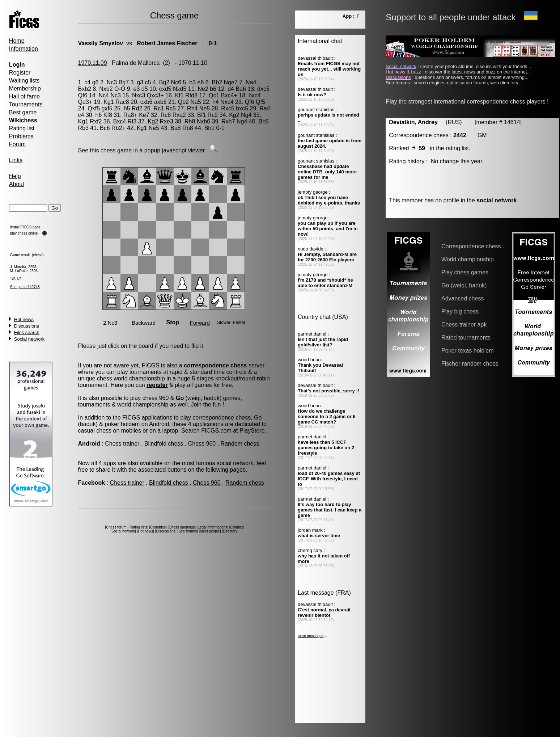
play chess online (24, 233)
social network (497, 200)
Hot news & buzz (403, 72)
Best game (23, 112)
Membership (25, 89)
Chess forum (116, 527)
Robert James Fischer (167, 43)
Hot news (24, 319)
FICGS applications (147, 418)
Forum (17, 144)
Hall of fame (24, 96)
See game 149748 (25, 287)
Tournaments (26, 104)
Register (20, 73)
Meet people (210, 531)
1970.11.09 (93, 63)
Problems (21, 136)
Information (24, 49)
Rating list (22, 128)
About (17, 184)
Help (15, 176)
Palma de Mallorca (136, 63)
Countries (158, 527)
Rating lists (138, 527)
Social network (29, 339)
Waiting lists (24, 81)
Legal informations (213, 527)
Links (16, 160)
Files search (27, 332)
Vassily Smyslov (101, 43)
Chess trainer (122, 444)
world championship (139, 378)
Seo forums (188, 531)
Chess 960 (202, 444)
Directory (230, 531)
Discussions (27, 326)
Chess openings (182, 527)
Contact (237, 527)
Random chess (240, 444)
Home (17, 41)
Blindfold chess (164, 444)
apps (37, 227)
